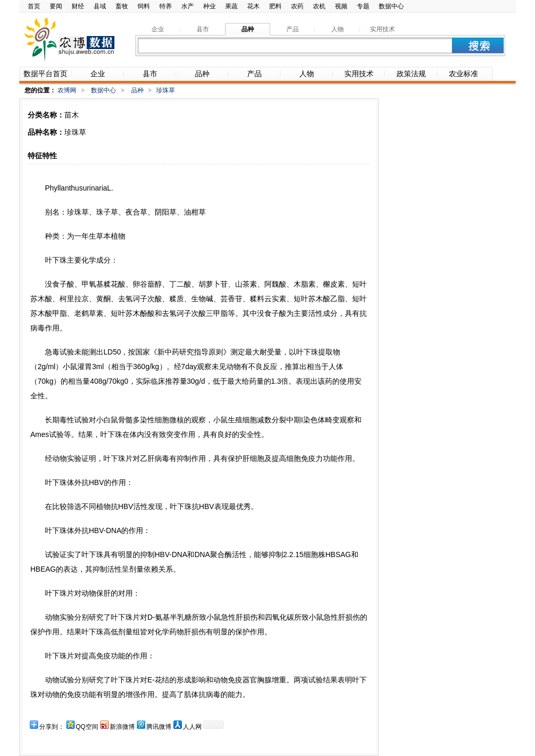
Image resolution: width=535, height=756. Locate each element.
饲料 (144, 6)
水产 (188, 6)
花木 (253, 6)
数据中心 (391, 6)
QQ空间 (87, 727)
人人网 (192, 727)
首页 (34, 6)
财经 (78, 6)
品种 (137, 90)
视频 (341, 6)
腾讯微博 (159, 727)
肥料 (275, 6)
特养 (166, 6)
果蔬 (231, 6)
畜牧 (122, 6)
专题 (363, 6)
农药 (297, 6)
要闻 (56, 6)
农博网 (67, 90)
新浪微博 (122, 727)
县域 (100, 6)
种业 (210, 6)
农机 (319, 6)
